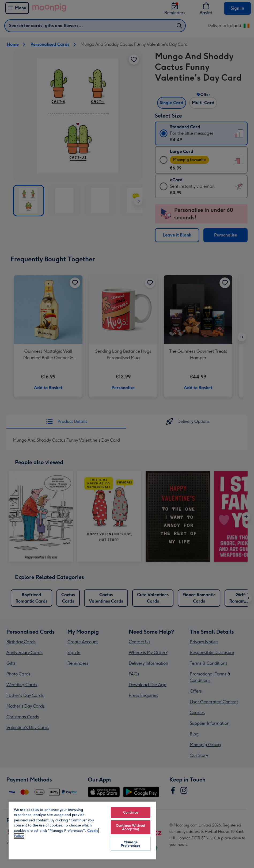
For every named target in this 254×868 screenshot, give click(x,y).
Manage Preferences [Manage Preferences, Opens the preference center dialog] (130, 844)
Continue (131, 812)
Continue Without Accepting (131, 827)
